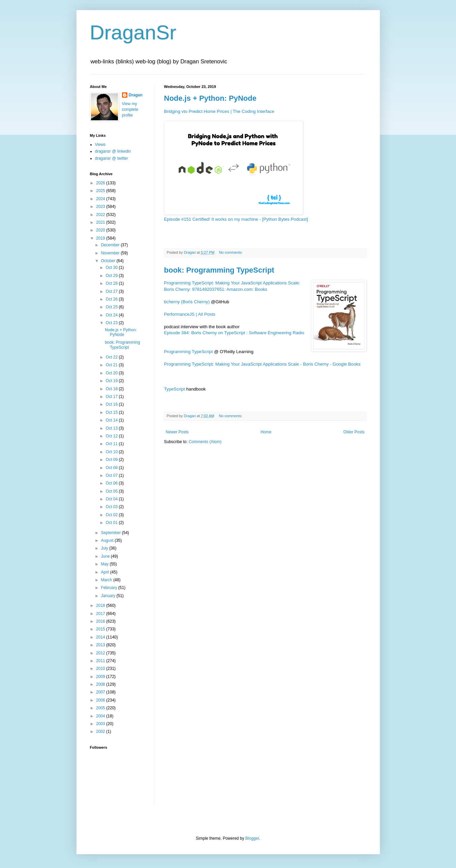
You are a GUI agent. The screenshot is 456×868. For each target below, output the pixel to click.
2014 (101, 637)
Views (100, 145)
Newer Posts (177, 432)
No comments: (231, 252)
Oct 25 (112, 307)
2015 (101, 629)
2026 (101, 183)
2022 (101, 215)
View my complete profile (130, 110)
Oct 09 (112, 460)
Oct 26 (112, 299)
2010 (101, 669)
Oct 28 (112, 283)
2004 (101, 716)
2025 (101, 191)
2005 (101, 708)
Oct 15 (112, 412)
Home (266, 432)
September (111, 533)
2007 (101, 692)
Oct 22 (112, 357)
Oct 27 (112, 291)
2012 (101, 653)
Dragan (136, 95)
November (111, 253)
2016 (101, 621)
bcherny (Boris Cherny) (187, 302)
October (109, 261)
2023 (101, 207)
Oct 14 (112, 420)
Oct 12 (112, 436)
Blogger (252, 838)
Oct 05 (112, 491)
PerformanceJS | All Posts (190, 314)
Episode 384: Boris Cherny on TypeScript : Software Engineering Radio (234, 333)
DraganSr (133, 33)
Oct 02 (112, 515)
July (105, 548)
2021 (101, 222)
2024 (101, 199)
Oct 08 (112, 468)
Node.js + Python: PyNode (210, 98)
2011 (101, 661)
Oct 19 (112, 381)
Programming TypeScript (189, 352)
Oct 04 (112, 499)
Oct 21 (112, 365)
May (105, 564)
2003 (101, 724)
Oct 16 (112, 404)
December (111, 245)
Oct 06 (112, 483)
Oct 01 (112, 523)
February (109, 588)
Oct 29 (112, 276)
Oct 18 (112, 389)
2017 (101, 614)
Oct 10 (112, 452)
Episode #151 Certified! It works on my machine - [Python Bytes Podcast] (236, 219)
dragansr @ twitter (112, 158)
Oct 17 (112, 397)
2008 (101, 684)
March (107, 580)
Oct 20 (112, 373)
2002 (101, 732)
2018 (101, 606)
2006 (101, 700)
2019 (101, 238)
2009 (101, 677)
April (105, 572)
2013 (101, 645)
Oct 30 (112, 268)
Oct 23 (112, 323)
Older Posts (354, 432)
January (109, 596)
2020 (101, 230)
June (106, 556)
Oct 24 (112, 315)
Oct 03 (112, 507)
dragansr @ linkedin (113, 151)
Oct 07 (112, 475)
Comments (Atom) (205, 442)
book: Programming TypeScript (219, 270)
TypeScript (175, 389)
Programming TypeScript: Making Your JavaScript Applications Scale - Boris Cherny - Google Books (262, 364)
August (108, 540)
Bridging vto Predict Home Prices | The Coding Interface (219, 111)
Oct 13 (112, 428)
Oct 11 (112, 444)
